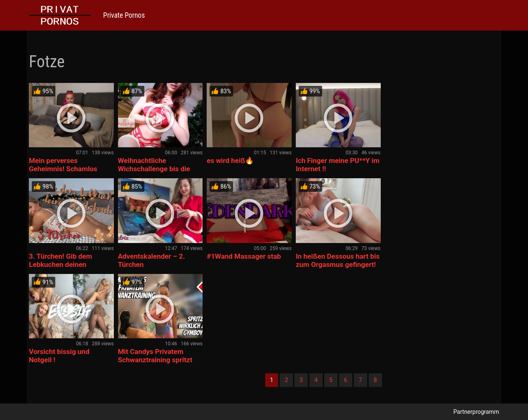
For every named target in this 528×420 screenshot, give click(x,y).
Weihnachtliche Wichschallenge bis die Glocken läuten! (154, 169)
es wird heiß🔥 (230, 160)
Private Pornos (124, 15)
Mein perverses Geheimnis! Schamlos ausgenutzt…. (63, 169)
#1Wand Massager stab (244, 256)
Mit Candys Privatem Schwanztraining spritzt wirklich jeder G (155, 360)
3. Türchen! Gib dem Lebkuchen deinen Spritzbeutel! (60, 264)
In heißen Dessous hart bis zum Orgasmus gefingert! (338, 260)
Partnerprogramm (476, 412)
